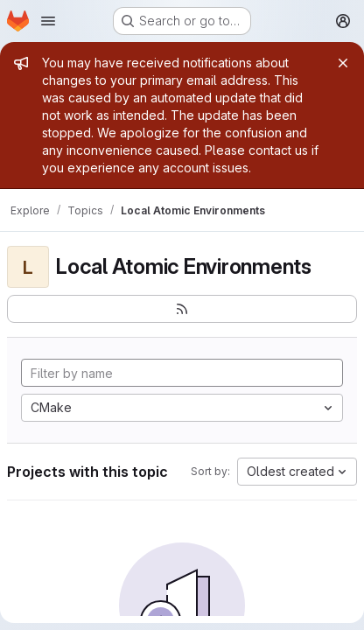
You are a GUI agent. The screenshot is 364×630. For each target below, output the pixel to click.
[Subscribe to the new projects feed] (182, 309)
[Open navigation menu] (48, 21)
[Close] (343, 63)
